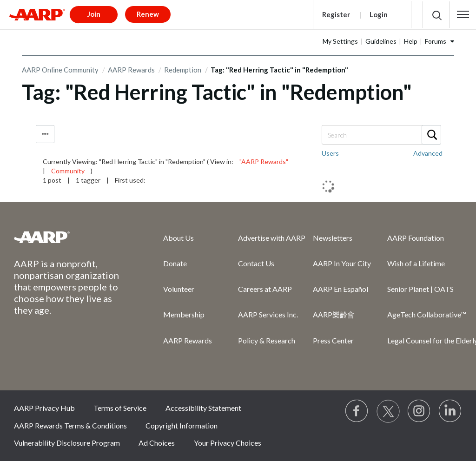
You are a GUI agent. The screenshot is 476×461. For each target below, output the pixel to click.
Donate (175, 263)
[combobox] (381, 135)
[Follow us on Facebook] (357, 411)
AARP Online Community (60, 70)
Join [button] (94, 14)
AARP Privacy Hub (44, 408)
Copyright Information (182, 425)
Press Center (333, 340)
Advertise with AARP (272, 238)
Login (379, 14)
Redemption (183, 70)
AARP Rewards (131, 70)
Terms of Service (120, 408)
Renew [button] (148, 14)
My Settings (340, 41)
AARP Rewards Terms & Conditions (70, 425)
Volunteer (179, 289)
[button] (463, 14)
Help (411, 41)
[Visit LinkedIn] (450, 411)
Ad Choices (157, 443)
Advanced (428, 153)
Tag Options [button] (45, 134)
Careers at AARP (265, 289)
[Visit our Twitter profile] (388, 411)
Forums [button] (436, 41)
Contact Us (256, 263)
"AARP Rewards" (264, 161)
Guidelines (381, 41)
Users (330, 153)
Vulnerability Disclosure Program (67, 443)
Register (336, 14)
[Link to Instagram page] (419, 411)
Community (68, 171)
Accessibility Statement (203, 408)
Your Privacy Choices (228, 443)
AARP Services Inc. (268, 314)
